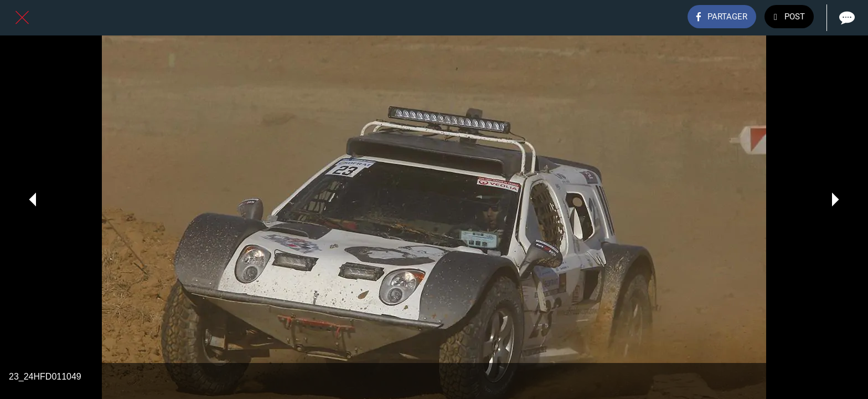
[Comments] (846, 18)
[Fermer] (22, 18)
